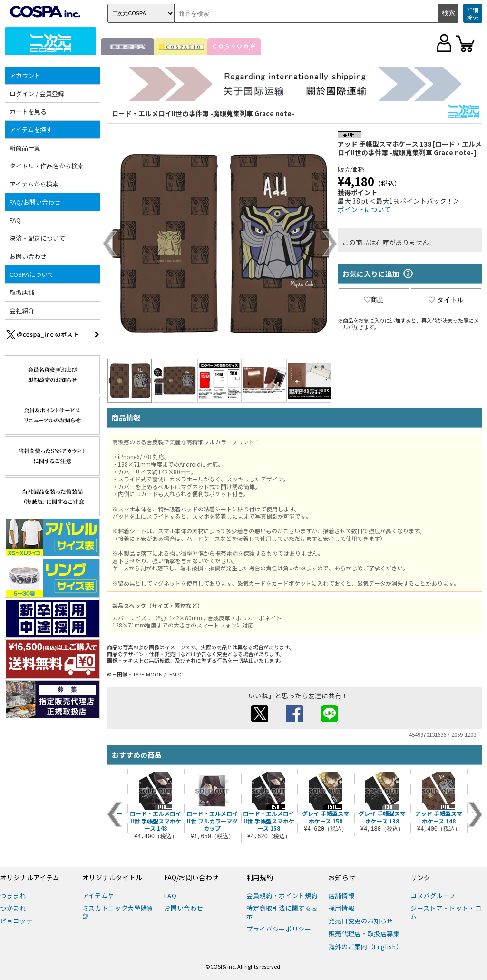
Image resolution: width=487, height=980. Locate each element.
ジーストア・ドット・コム (446, 912)
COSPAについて (32, 274)
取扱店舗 (22, 292)
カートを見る (28, 112)
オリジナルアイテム (30, 878)
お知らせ (342, 878)
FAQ (15, 220)
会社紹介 (22, 310)
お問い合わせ (28, 256)
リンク (420, 878)
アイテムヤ (98, 896)
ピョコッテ (16, 921)
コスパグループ (433, 896)
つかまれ (13, 908)
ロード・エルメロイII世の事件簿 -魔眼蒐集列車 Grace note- (203, 113)
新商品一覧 (25, 148)
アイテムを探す (31, 130)
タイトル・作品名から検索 (47, 166)
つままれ (13, 896)
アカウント (25, 75)
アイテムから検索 (34, 184)
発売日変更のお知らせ (361, 921)
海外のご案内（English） (366, 946)
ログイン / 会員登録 (37, 93)
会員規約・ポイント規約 (282, 896)
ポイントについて (364, 209)
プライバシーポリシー (279, 929)
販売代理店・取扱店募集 (364, 934)
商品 (374, 300)
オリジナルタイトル (112, 878)
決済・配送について (37, 238)
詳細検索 (473, 14)
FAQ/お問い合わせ (35, 202)
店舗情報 (342, 896)
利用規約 (260, 878)
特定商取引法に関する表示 (282, 912)
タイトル (446, 300)
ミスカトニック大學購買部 (118, 912)
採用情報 (342, 908)
